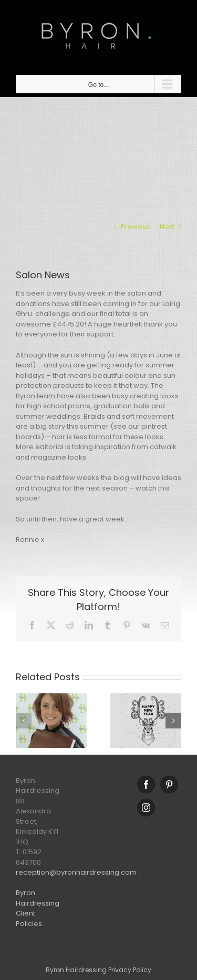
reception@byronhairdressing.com (76, 872)
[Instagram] (146, 808)
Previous (136, 227)
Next (167, 227)
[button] (24, 721)
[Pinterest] (169, 785)
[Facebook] (146, 785)
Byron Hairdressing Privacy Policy (98, 970)
